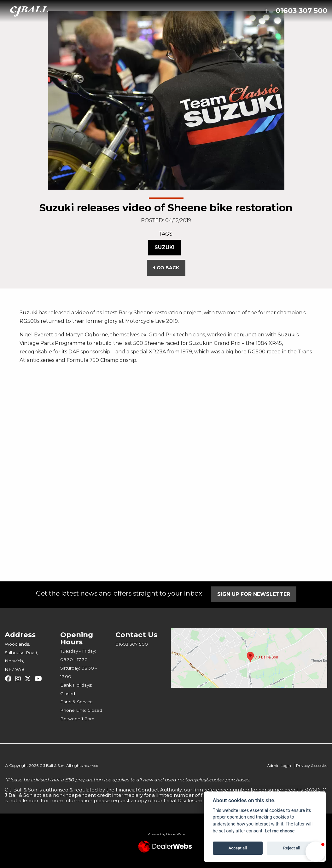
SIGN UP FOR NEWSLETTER (254, 594)
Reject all (292, 848)
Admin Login (279, 765)
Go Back (166, 268)
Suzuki (165, 247)
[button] (316, 852)
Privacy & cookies (312, 765)
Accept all (238, 848)
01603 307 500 (301, 11)
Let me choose (280, 831)
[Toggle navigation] (266, 11)
